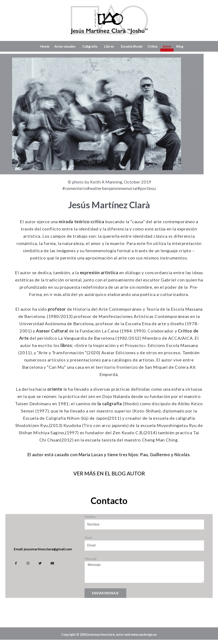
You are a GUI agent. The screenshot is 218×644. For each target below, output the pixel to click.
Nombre (90, 517)
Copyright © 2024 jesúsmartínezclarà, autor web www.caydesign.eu (109, 637)
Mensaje (91, 559)
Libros (110, 46)
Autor (167, 46)
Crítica (153, 46)
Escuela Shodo (132, 46)
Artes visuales (66, 46)
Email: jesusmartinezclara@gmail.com (43, 549)
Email (88, 538)
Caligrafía (91, 46)
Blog (180, 46)
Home (45, 46)
